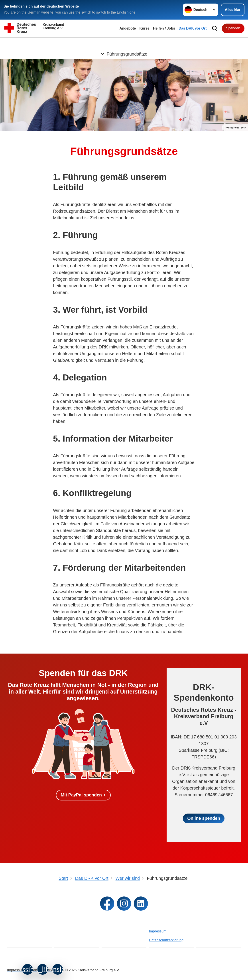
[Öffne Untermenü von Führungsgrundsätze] (124, 43)
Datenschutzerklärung (166, 940)
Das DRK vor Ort (193, 28)
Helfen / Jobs (164, 28)
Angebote (128, 28)
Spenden (233, 28)
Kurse (144, 28)
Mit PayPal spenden (81, 795)
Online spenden (204, 818)
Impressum (158, 931)
